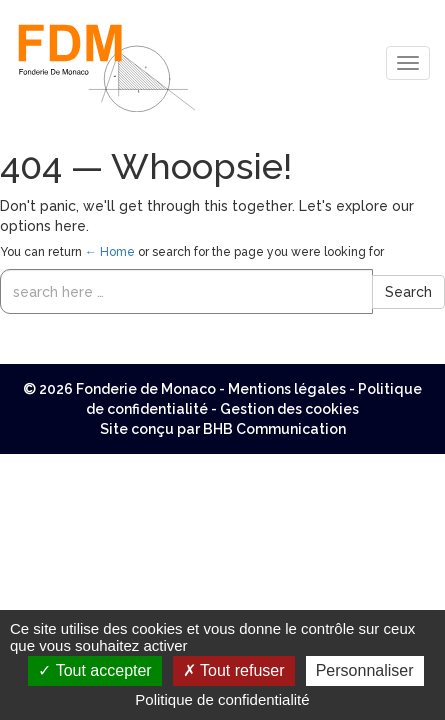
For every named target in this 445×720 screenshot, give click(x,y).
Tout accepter (94, 670)
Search (408, 292)
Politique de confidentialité (222, 699)
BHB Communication (274, 429)
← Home (110, 252)
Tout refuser (234, 670)
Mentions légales (287, 389)
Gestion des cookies (289, 409)
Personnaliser (365, 670)
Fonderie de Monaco (146, 389)
